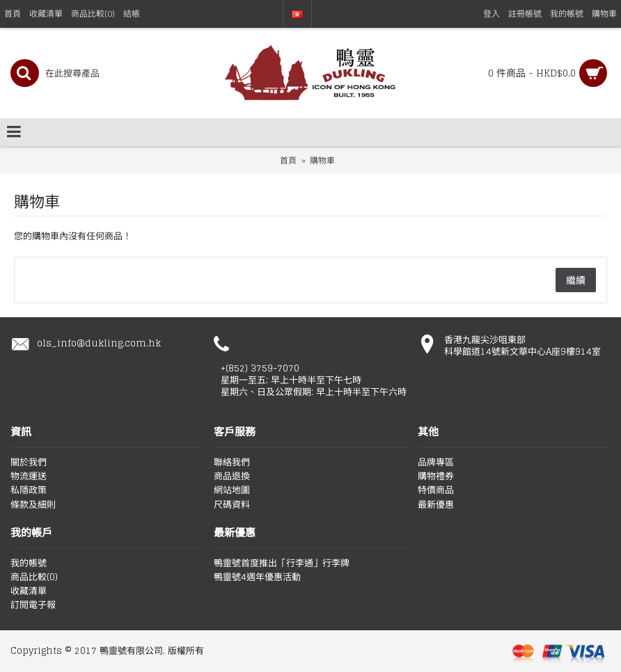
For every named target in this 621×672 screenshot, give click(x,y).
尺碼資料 (232, 505)
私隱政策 (29, 490)
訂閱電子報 (33, 605)
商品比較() (34, 577)
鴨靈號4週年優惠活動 (257, 577)
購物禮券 (436, 477)
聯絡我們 (232, 463)
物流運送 (29, 477)
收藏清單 (29, 591)
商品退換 (232, 477)
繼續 (576, 280)
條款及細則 (33, 505)
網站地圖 (232, 490)
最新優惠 (436, 505)
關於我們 (29, 463)
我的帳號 (29, 563)
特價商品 (436, 490)
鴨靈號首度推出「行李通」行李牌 (282, 563)
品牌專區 (436, 463)
